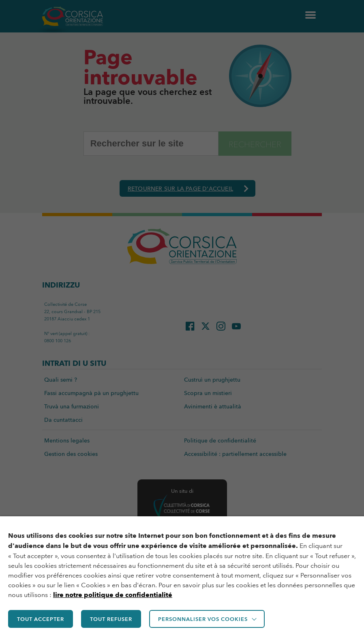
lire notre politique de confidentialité (113, 595)
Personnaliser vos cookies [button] (203, 619)
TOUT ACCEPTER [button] (41, 619)
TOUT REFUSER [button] (111, 619)
